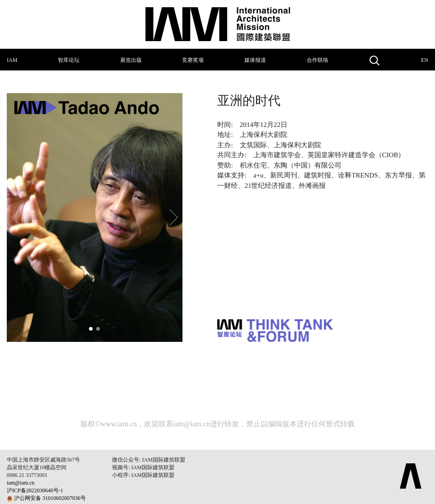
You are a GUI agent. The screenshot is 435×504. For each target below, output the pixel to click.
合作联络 (318, 60)
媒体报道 (255, 60)
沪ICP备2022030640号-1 (35, 490)
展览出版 (131, 60)
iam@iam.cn (192, 424)
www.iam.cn (119, 424)
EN (425, 60)
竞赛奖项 (193, 60)
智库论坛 (69, 60)
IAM (12, 60)
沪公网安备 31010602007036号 (50, 498)
